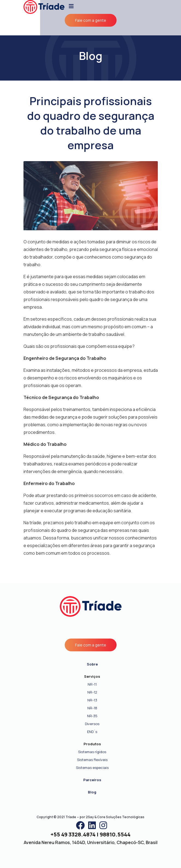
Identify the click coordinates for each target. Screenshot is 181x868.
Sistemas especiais (92, 768)
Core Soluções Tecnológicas (121, 817)
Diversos (92, 724)
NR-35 (92, 716)
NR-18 (92, 708)
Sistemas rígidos (92, 752)
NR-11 (92, 684)
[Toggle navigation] (71, 6)
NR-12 (92, 692)
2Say (90, 817)
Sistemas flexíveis (92, 760)
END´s (92, 732)
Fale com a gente (91, 20)
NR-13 (92, 700)
